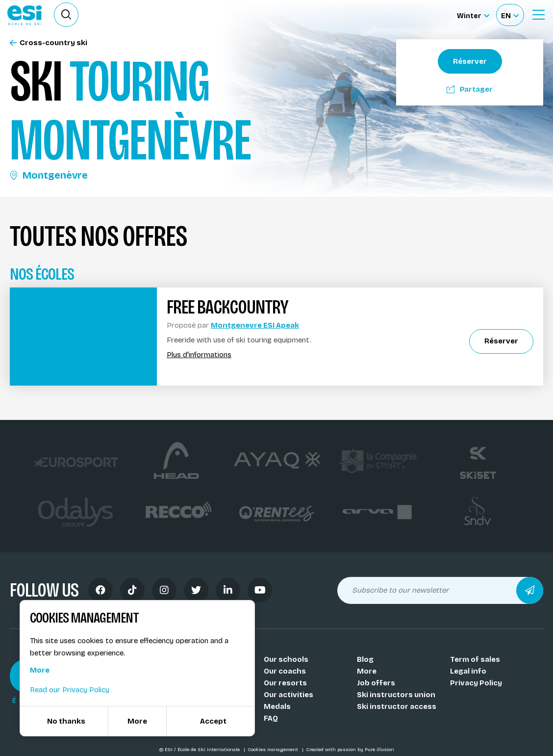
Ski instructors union (396, 695)
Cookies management (274, 750)
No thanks (66, 721)
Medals (277, 706)
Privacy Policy (476, 683)
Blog (365, 659)
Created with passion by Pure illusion (350, 750)
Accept (213, 721)
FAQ (271, 718)
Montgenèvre (49, 175)
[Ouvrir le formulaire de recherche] (66, 15)
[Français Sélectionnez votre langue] (510, 15)
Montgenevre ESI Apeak (255, 325)
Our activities (289, 695)
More (367, 671)
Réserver (470, 61)
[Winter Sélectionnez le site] (473, 15)
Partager (470, 89)
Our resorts (285, 683)
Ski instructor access (397, 706)
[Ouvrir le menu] (538, 15)
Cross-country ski (49, 43)
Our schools (286, 659)
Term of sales (475, 659)
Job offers (376, 683)
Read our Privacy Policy (70, 690)
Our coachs (285, 671)
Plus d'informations (199, 355)
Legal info (468, 671)
